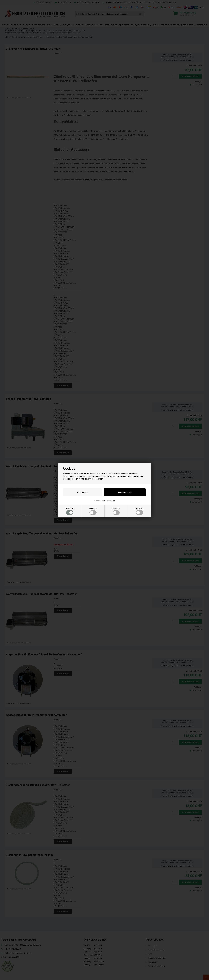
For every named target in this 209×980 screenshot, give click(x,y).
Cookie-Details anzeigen (105, 501)
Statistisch (139, 511)
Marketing (93, 511)
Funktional (116, 511)
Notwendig (70, 511)
